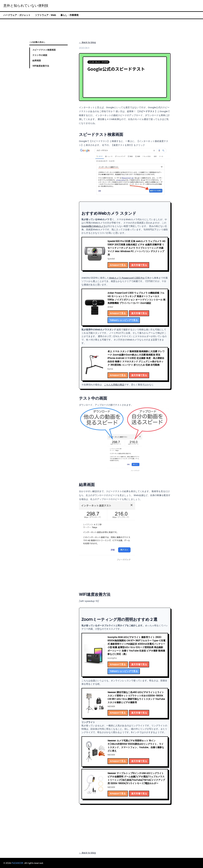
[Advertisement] (101, 28)
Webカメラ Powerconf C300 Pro (127, 278)
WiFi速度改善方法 (41, 66)
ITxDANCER (17, 863)
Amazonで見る (118, 265)
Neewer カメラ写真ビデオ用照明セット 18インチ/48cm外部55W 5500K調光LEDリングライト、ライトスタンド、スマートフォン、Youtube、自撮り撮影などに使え (136, 746)
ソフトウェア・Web (45, 15)
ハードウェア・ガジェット (17, 15)
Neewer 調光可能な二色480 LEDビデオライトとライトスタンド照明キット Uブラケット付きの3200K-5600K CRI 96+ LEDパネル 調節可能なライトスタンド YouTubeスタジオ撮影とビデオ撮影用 (136, 697)
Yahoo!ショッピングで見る (124, 320)
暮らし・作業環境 (69, 15)
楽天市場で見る (139, 265)
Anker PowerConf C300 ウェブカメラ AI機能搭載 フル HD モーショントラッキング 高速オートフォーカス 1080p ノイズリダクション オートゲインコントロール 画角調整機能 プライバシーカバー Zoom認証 (136, 298)
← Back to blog (87, 42)
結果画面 (37, 60)
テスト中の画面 (40, 55)
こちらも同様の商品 (114, 385)
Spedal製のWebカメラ (94, 226)
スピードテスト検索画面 (44, 50)
